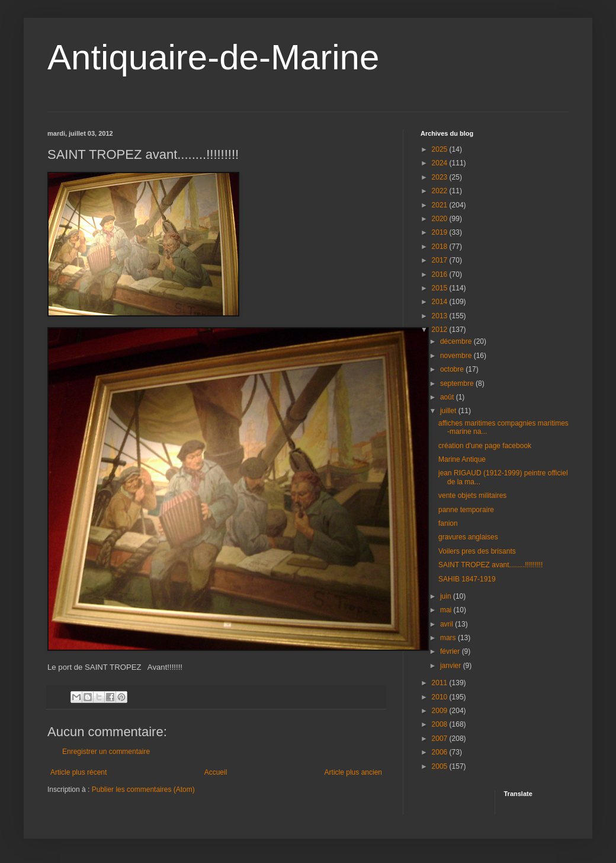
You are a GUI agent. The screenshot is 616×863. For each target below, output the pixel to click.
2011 (441, 683)
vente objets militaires (472, 496)
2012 (441, 330)
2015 (441, 288)
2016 (441, 274)
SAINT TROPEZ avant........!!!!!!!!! (490, 565)
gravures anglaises (468, 537)
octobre (453, 369)
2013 (441, 316)
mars (449, 638)
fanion (448, 523)
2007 (441, 739)
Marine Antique (462, 459)
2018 (441, 247)
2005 (441, 766)
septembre (458, 383)
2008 (441, 724)
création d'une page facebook (485, 446)
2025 (441, 149)
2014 (441, 302)
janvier (452, 666)
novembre (457, 356)
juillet (449, 411)
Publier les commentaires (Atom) (143, 790)
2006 (441, 752)
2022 (441, 191)
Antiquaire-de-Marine (213, 57)
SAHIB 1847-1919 (467, 579)
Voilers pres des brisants (477, 551)
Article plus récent (78, 772)
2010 (441, 697)
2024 (441, 163)
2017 (441, 260)
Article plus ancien (353, 772)
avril (447, 624)
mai (447, 610)
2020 (441, 219)
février (451, 651)
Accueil (216, 772)
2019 (441, 232)
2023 (441, 177)
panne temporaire (466, 510)
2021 (441, 205)
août (448, 397)
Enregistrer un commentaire (106, 752)
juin (447, 596)
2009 (441, 711)
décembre (457, 341)
